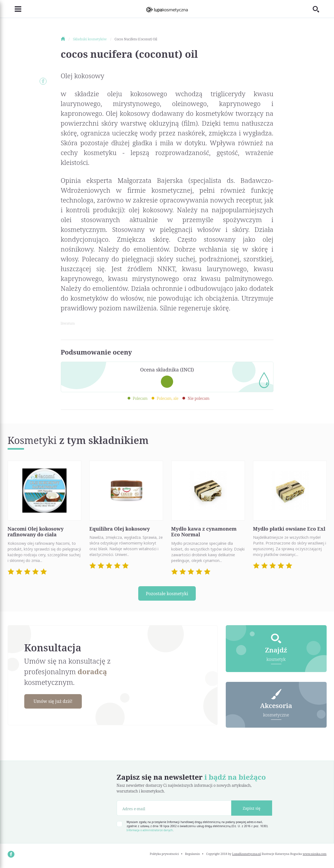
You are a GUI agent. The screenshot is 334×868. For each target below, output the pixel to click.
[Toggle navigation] (15, 9)
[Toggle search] (319, 9)
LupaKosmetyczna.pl (246, 856)
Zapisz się (252, 810)
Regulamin (193, 856)
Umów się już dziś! (57, 703)
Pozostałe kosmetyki (167, 594)
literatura (68, 323)
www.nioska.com (315, 856)
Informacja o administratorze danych (150, 832)
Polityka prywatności (164, 856)
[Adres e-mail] (174, 810)
